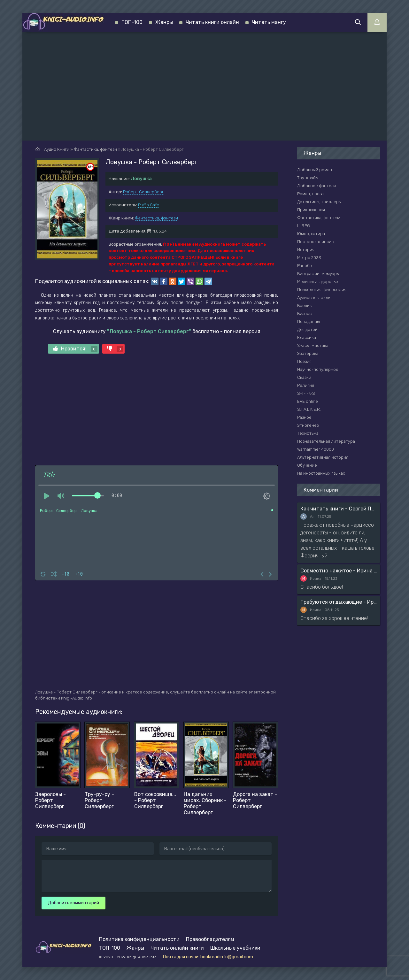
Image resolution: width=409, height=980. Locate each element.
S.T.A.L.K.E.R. (309, 409)
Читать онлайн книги (177, 948)
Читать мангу (269, 22)
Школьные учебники (235, 948)
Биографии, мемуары (318, 274)
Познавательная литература (326, 441)
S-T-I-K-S (306, 393)
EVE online (308, 401)
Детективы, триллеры (319, 202)
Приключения (311, 210)
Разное (304, 417)
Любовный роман (315, 170)
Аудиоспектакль (314, 298)
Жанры (164, 22)
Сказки (304, 377)
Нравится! (75, 349)
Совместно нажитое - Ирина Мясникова (339, 571)
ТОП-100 (132, 22)
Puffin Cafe (149, 205)
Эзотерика (308, 353)
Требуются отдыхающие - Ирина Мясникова (339, 602)
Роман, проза (310, 194)
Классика (307, 337)
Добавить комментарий (73, 903)
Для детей (307, 329)
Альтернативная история (323, 457)
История (306, 250)
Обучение (307, 465)
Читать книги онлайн (212, 22)
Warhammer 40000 (316, 449)
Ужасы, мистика (313, 345)
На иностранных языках (321, 473)
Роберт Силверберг (143, 192)
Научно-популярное (318, 369)
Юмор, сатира (311, 234)
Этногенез (308, 425)
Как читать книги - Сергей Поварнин (339, 509)
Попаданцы (309, 322)
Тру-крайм (308, 178)
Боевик (305, 306)
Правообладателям (210, 939)
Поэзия (304, 361)
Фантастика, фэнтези (156, 218)
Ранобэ (305, 266)
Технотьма (308, 433)
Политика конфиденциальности (139, 939)
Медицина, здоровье (318, 282)
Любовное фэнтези (316, 186)
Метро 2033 (309, 258)
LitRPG (304, 226)
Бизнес (304, 314)
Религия (306, 385)
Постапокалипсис (315, 242)
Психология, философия (322, 290)
